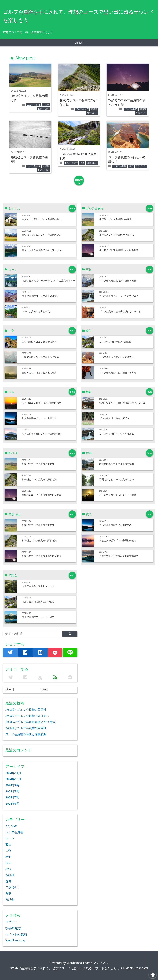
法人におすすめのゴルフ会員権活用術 (42, 434)
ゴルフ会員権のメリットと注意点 (117, 434)
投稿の (13, 928)
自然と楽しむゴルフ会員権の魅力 (39, 373)
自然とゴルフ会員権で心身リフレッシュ (43, 250)
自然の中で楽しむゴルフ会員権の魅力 (42, 219)
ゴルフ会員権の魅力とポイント (115, 418)
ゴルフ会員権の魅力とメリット (38, 586)
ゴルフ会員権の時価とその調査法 (117, 357)
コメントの (16, 934)
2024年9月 (12, 785)
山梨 (8, 851)
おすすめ (11, 826)
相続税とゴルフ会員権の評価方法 (117, 235)
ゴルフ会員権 (33, 105)
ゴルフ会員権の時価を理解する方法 (118, 373)
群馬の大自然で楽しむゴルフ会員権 (118, 495)
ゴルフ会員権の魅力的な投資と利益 (118, 281)
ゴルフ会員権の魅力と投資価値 (38, 602)
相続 (8, 869)
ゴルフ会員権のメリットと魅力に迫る (119, 296)
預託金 (10, 900)
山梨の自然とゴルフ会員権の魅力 (39, 342)
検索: (9, 689)
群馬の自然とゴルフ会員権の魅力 (117, 464)
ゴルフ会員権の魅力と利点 (36, 311)
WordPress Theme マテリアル (88, 963)
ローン (10, 838)
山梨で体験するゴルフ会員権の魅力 (40, 357)
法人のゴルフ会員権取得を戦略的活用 (42, 403)
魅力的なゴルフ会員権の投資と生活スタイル (122, 403)
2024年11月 (13, 773)
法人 (8, 863)
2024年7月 (12, 797)
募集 (8, 845)
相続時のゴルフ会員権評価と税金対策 (119, 250)
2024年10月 (13, 779)
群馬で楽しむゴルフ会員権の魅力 (117, 479)
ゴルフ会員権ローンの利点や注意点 (40, 296)
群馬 (8, 881)
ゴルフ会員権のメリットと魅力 (38, 617)
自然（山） (44, 109)
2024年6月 (12, 804)
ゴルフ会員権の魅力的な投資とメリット (120, 311)
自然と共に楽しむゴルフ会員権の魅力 (119, 556)
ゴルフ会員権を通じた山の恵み (115, 525)
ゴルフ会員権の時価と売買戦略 (115, 342)
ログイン (11, 922)
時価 (82, 163)
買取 (8, 893)
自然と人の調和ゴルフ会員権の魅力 (118, 540)
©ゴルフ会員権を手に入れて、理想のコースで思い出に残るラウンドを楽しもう (65, 968)
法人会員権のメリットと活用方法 (39, 418)
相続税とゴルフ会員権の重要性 (115, 219)
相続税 (46, 105)
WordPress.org (15, 940)
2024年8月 (12, 791)
